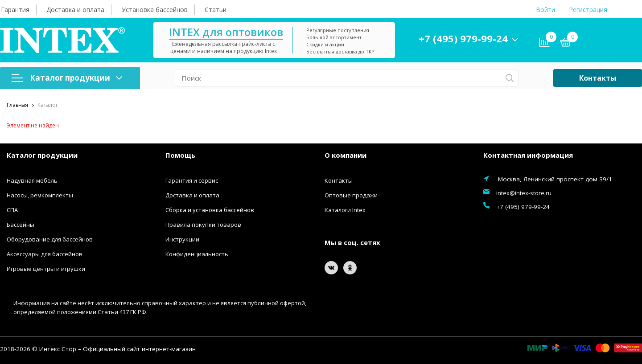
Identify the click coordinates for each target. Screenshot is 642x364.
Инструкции (182, 239)
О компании (346, 155)
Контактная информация (528, 155)
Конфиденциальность (197, 254)
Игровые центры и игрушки (46, 269)
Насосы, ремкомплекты (40, 195)
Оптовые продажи (351, 195)
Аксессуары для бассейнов (45, 254)
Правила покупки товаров (203, 225)
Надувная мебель (32, 180)
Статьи (216, 10)
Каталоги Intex (345, 210)
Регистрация (588, 10)
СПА (12, 210)
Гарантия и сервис (192, 180)
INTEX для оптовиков (226, 32)
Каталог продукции (67, 78)
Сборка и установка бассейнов (210, 210)
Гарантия (15, 10)
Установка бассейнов (155, 10)
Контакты (598, 78)
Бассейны (21, 225)
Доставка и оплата (75, 10)
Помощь (180, 155)
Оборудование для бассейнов (50, 239)
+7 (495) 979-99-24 (463, 38)
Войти (545, 10)
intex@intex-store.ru (524, 193)
